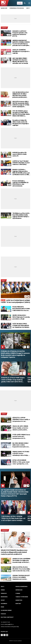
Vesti (4, 280)
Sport (3, 600)
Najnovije (4, 8)
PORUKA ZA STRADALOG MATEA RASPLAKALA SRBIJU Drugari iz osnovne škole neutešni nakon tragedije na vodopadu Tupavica (15, 354)
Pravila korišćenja (21, 587)
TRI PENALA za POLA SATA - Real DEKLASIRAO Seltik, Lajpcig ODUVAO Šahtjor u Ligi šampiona (21, 216)
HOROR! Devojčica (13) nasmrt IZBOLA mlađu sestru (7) (19, 154)
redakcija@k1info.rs (9, 624)
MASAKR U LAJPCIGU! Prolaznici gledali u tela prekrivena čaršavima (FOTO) (20, 34)
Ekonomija (4, 597)
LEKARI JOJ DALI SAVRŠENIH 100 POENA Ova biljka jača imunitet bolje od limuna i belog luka (21, 561)
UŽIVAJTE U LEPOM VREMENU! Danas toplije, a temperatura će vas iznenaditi (21, 420)
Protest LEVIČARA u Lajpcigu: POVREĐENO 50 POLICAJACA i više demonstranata (20, 183)
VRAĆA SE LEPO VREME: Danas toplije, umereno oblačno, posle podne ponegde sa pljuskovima (21, 428)
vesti (28, 8)
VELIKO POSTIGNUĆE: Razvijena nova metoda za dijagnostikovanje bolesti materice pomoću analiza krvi (14, 552)
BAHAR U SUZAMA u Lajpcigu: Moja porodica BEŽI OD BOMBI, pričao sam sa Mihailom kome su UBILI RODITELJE (21, 172)
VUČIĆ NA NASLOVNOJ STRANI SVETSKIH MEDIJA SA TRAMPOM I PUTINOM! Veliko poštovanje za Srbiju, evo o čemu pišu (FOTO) (21, 326)
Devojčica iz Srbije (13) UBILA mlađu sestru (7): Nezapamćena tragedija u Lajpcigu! (21, 123)
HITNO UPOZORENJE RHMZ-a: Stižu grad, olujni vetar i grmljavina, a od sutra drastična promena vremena (21, 462)
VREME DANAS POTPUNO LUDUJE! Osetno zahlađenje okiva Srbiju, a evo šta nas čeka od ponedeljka (21, 454)
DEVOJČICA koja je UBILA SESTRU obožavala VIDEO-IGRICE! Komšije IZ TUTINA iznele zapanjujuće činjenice (21, 104)
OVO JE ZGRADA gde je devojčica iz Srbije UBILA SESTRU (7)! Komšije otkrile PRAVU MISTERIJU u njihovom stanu (21, 113)
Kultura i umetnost (7, 617)
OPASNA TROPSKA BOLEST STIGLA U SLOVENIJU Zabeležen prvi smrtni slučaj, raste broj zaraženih (21, 577)
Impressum (19, 590)
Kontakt (18, 604)
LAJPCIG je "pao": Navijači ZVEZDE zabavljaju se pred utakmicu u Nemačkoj (21, 163)
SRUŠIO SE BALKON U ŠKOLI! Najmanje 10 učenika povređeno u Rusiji (21, 317)
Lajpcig (4, 28)
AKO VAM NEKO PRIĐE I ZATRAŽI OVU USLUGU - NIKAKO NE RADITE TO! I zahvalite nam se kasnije (20, 61)
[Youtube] (7, 635)
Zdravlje (5, 530)
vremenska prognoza (17, 8)
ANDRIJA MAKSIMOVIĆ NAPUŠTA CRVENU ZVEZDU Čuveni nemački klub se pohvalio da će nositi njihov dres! (21, 43)
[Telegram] (10, 35)
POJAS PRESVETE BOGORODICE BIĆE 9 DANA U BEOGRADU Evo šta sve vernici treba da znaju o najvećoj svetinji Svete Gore (21, 309)
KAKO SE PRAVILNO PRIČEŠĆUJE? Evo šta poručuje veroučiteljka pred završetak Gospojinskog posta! (13, 380)
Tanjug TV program (22, 597)
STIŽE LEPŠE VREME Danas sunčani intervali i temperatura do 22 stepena (21, 437)
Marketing (19, 600)
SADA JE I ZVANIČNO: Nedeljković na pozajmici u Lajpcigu (21, 51)
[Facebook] (8, 35)
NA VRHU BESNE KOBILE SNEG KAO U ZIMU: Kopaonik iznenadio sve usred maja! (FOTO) (20, 445)
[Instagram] (4, 635)
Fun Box (3, 614)
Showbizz (4, 604)
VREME (4, 414)
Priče (2, 607)
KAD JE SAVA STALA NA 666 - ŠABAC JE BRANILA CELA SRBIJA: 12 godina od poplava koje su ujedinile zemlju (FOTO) (13, 518)
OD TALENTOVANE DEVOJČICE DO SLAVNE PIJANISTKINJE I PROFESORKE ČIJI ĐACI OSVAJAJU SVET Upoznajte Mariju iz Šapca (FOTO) (15, 493)
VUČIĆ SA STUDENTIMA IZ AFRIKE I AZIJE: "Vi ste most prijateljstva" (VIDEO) (15, 301)
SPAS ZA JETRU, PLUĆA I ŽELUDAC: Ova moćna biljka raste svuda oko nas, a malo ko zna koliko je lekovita (21, 569)
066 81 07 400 (6, 622)
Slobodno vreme (6, 610)
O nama (18, 593)
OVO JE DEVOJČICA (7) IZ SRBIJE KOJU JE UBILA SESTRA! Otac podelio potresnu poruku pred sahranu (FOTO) (20, 95)
